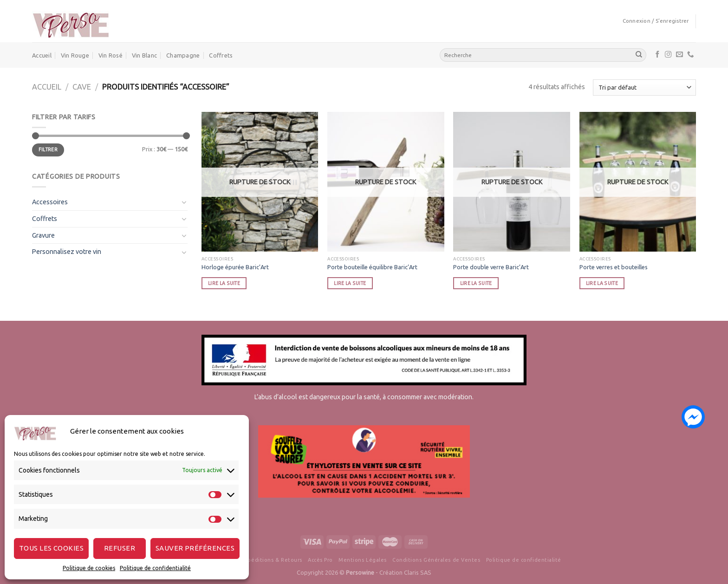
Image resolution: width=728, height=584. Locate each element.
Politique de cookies (89, 568)
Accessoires (50, 202)
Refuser (120, 548)
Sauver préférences (195, 548)
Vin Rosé (110, 55)
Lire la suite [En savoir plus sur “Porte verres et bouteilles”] (602, 283)
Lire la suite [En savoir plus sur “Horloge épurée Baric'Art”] (224, 283)
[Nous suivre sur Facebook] (658, 55)
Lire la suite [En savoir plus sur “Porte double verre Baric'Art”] (476, 283)
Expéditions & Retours (272, 560)
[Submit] (639, 55)
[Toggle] (184, 202)
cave (82, 87)
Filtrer (48, 149)
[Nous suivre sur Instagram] (668, 55)
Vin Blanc (144, 55)
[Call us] (691, 55)
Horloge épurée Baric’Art (235, 267)
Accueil (42, 55)
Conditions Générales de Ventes (436, 560)
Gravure (43, 235)
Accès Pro (320, 560)
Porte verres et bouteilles (614, 267)
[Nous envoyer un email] (679, 55)
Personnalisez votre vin (67, 252)
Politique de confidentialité (155, 568)
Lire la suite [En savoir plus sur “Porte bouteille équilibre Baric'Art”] (350, 283)
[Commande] (644, 88)
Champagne (183, 55)
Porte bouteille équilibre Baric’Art (372, 267)
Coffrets (221, 55)
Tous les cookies (51, 548)
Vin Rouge (75, 55)
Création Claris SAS (405, 572)
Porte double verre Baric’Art (491, 267)
